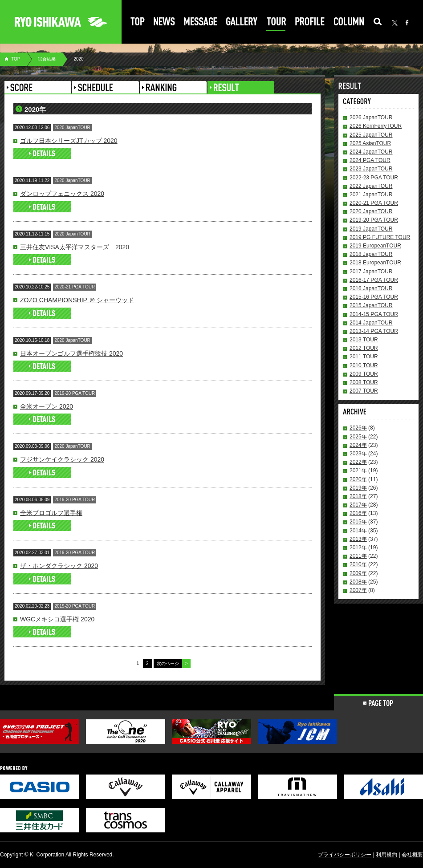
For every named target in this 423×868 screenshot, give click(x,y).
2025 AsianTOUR (370, 143)
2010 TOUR (364, 365)
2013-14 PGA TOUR (374, 331)
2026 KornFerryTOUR (376, 126)
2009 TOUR (364, 374)
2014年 (358, 531)
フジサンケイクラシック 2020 (62, 459)
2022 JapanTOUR (371, 186)
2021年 (358, 471)
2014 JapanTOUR (371, 323)
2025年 (358, 437)
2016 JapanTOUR (371, 288)
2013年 (358, 539)
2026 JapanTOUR (371, 118)
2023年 (358, 454)
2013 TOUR (364, 340)
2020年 (358, 479)
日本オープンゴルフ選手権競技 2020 (71, 353)
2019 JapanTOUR (371, 229)
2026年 (358, 428)
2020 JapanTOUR (371, 211)
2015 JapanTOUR (371, 305)
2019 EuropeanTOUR (375, 246)
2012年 (358, 548)
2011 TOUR (364, 357)
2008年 (358, 582)
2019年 (358, 488)
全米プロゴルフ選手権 (51, 513)
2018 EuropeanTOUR (375, 263)
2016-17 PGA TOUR (374, 280)
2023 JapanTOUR (371, 169)
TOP (16, 59)
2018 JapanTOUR (371, 254)
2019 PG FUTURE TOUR (380, 237)
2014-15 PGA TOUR (374, 314)
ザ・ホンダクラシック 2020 (59, 566)
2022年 (358, 462)
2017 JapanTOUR (371, 272)
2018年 (358, 496)
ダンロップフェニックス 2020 (62, 194)
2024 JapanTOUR (371, 152)
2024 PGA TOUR (370, 160)
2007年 (358, 590)
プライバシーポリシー (345, 855)
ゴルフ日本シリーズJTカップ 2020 (69, 141)
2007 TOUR (364, 391)
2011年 (358, 556)
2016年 (358, 513)
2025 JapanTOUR (371, 135)
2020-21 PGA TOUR (374, 203)
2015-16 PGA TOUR (374, 297)
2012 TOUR (364, 348)
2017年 (358, 505)
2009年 (358, 573)
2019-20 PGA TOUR (374, 220)
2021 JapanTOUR (371, 195)
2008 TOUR (364, 382)
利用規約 (386, 855)
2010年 (358, 564)
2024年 (358, 445)
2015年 (358, 522)
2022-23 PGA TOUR (374, 178)
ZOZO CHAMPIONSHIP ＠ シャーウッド (77, 300)
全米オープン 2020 (47, 406)
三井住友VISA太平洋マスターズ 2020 (75, 247)
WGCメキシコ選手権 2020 (57, 619)
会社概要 (412, 855)
